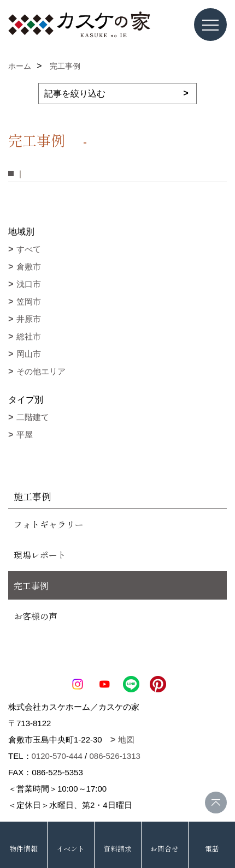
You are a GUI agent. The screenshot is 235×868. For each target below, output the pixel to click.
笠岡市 (29, 301)
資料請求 (117, 849)
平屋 (25, 435)
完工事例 (31, 585)
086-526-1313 (114, 756)
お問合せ (164, 849)
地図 (126, 740)
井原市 (29, 319)
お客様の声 (36, 616)
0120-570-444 (57, 756)
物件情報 (23, 849)
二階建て (33, 417)
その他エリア (41, 371)
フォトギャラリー (49, 524)
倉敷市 (29, 267)
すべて (29, 249)
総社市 (29, 336)
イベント (70, 849)
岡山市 (29, 354)
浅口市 (29, 284)
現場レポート (40, 555)
